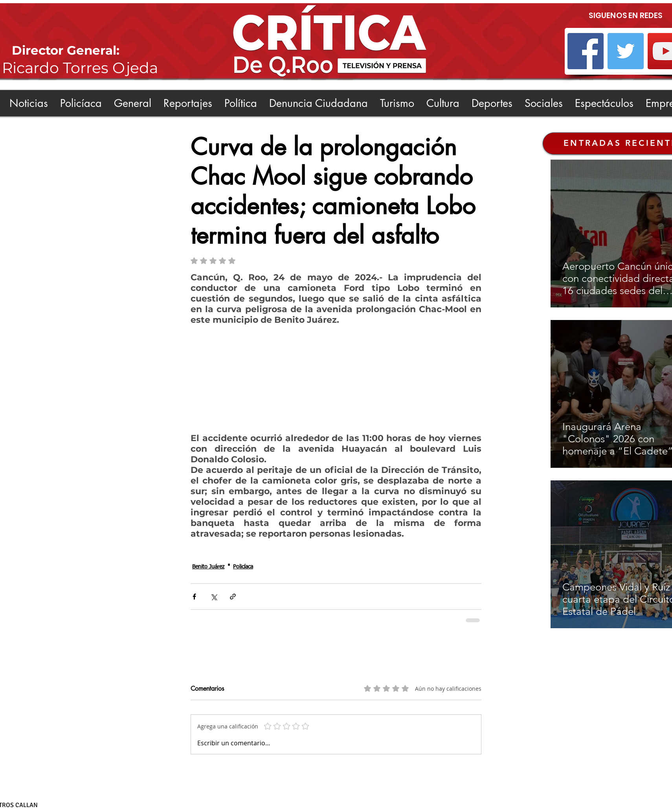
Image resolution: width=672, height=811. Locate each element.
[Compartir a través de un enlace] (233, 597)
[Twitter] (626, 51)
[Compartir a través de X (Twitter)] (214, 597)
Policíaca (243, 567)
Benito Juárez (208, 567)
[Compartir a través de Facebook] (194, 597)
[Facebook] (586, 51)
